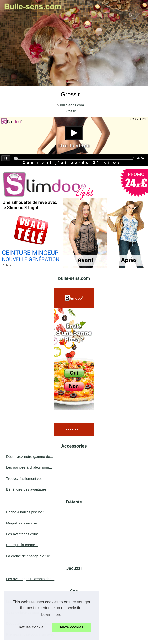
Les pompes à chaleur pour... (29, 467)
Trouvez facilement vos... (26, 479)
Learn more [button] (51, 614)
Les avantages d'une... (24, 534)
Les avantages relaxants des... (30, 579)
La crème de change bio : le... (30, 556)
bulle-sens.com (72, 105)
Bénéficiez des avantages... (28, 489)
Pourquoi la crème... (22, 545)
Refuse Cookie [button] (31, 627)
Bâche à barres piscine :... (27, 512)
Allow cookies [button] (72, 627)
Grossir (70, 111)
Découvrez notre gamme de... (30, 457)
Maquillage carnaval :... (24, 523)
